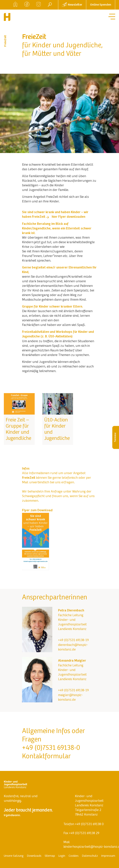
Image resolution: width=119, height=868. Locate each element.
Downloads (34, 856)
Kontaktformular (46, 757)
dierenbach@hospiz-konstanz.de (73, 647)
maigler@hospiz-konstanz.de (70, 698)
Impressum (108, 856)
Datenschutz (90, 856)
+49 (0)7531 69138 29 (84, 833)
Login (62, 856)
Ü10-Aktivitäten (60, 337)
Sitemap (50, 856)
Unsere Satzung (14, 856)
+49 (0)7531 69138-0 (51, 748)
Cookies (74, 856)
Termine (115, 437)
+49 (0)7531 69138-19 (73, 640)
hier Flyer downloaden (69, 217)
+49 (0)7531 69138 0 (89, 824)
